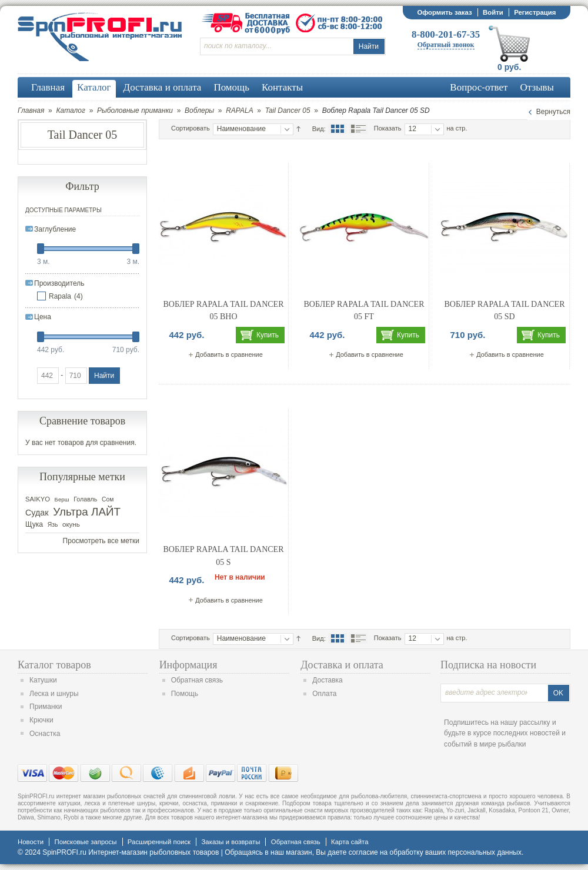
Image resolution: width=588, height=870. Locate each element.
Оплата (324, 694)
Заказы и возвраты (230, 842)
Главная (31, 111)
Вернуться (553, 112)
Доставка (328, 680)
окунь (71, 524)
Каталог (71, 111)
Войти (493, 12)
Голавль (85, 499)
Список (358, 129)
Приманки (46, 707)
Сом (108, 499)
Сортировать (191, 128)
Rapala (60, 296)
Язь (53, 525)
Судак (37, 513)
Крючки (41, 720)
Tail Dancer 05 (288, 111)
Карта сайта (350, 842)
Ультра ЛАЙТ (87, 512)
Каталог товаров (54, 665)
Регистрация (535, 12)
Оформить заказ (444, 12)
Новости (31, 842)
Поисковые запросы (85, 842)
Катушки (43, 680)
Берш (62, 499)
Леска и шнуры (54, 694)
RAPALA (239, 111)
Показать (388, 128)
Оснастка (45, 734)
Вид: (319, 129)
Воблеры (199, 111)
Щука (34, 524)
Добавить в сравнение (229, 354)
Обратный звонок (446, 45)
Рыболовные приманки (135, 111)
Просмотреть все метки (101, 541)
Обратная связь (197, 680)
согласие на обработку (386, 852)
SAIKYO (38, 499)
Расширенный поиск (159, 842)
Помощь (185, 694)
